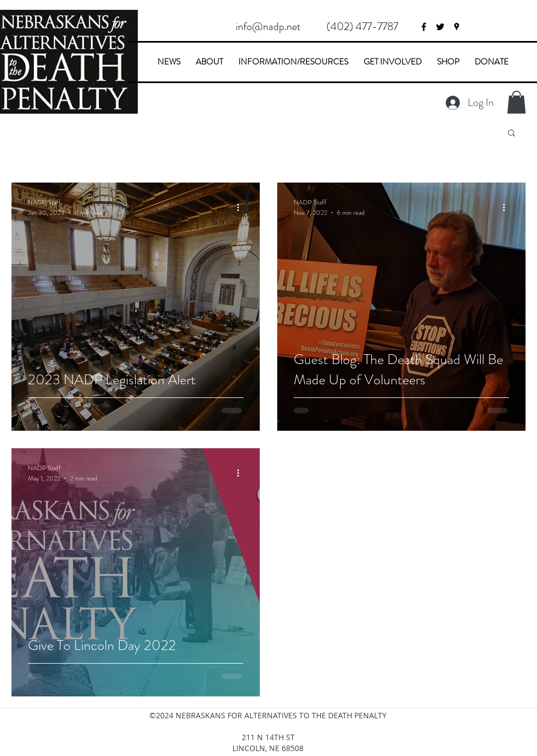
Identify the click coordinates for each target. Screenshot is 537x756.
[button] (362, 27)
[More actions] (242, 207)
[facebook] (424, 27)
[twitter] (440, 27)
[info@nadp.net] (268, 27)
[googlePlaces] (457, 27)
